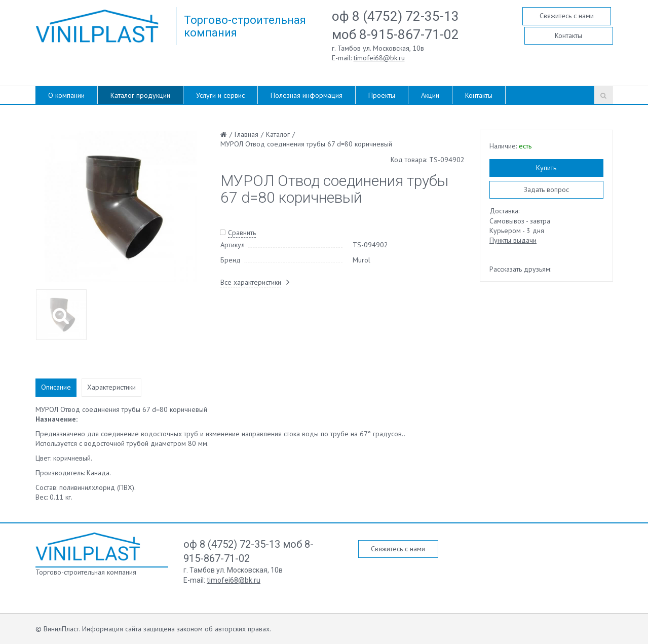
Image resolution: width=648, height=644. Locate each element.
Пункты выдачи (513, 240)
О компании (66, 95)
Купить (546, 168)
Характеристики (111, 387)
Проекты (382, 95)
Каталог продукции (140, 95)
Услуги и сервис (220, 95)
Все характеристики (251, 282)
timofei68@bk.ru (379, 58)
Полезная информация (307, 95)
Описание (56, 387)
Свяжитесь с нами (567, 16)
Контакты (568, 35)
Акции (430, 95)
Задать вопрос (546, 190)
